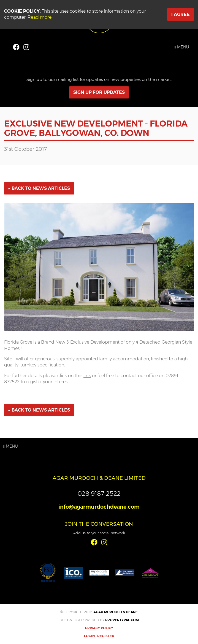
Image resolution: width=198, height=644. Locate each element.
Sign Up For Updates (99, 92)
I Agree (181, 14)
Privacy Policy (99, 628)
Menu (182, 47)
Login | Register (99, 636)
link (87, 376)
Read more (40, 17)
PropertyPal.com (122, 620)
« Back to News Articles (39, 188)
